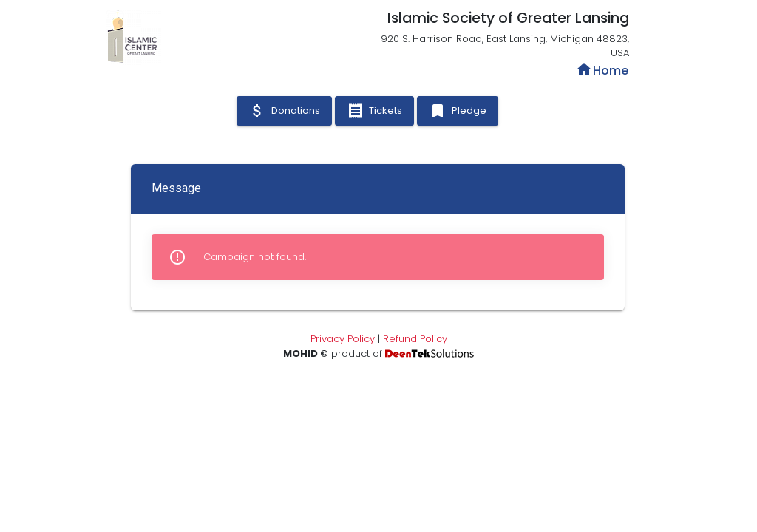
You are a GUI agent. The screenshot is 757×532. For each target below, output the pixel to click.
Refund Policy (415, 339)
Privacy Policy (343, 339)
